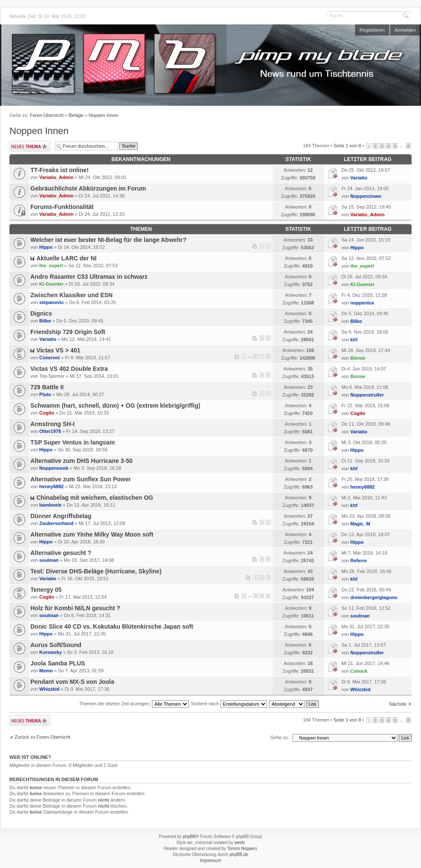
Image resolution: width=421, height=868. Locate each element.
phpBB (189, 837)
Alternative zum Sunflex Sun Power (81, 479)
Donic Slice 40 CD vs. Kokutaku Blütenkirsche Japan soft (112, 626)
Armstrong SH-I (52, 424)
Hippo (46, 247)
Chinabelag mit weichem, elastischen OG (95, 498)
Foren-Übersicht (47, 115)
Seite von (347, 146)
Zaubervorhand (56, 523)
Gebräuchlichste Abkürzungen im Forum (88, 188)
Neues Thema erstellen (30, 146)
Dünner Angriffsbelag (61, 516)
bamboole (50, 505)
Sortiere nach (229, 704)
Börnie (358, 358)
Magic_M (360, 524)
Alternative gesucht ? (61, 553)
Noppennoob (54, 468)
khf (354, 340)
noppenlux (362, 303)
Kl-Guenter (52, 284)
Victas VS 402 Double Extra (69, 369)
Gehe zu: (280, 737)
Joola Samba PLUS (58, 663)
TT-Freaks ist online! (59, 170)
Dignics (41, 313)
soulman (49, 560)
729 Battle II (47, 387)
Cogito (47, 413)
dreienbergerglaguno (374, 597)
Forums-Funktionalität (62, 207)
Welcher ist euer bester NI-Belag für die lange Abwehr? (108, 240)
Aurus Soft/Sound (56, 645)
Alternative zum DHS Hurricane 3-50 (82, 461)
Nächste (398, 704)
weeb (240, 843)
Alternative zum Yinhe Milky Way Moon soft (92, 534)
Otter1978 (50, 431)
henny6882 (52, 486)
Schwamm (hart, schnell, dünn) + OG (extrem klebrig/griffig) (115, 406)
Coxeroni (50, 358)
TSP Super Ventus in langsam (73, 442)
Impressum (210, 861)
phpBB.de (239, 855)
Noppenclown (366, 196)
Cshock (359, 671)
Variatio (359, 178)
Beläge (76, 115)
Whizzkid (49, 689)
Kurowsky (51, 652)
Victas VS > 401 (58, 350)
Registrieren (372, 30)
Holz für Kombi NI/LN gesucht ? (75, 608)
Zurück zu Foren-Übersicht (42, 737)
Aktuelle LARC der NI (67, 258)
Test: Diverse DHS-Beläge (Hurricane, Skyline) (96, 571)
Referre (359, 561)
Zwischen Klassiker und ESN (71, 295)
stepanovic (52, 302)
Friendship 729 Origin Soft (68, 332)
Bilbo (45, 321)
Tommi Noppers (242, 849)
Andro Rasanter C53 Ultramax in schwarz (89, 277)
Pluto (45, 394)
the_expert (51, 265)
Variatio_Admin (56, 177)
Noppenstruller (367, 395)
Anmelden (405, 30)
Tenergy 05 (46, 590)
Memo (46, 671)
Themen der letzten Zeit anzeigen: (134, 704)
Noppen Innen (103, 115)
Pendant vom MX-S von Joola (72, 682)
